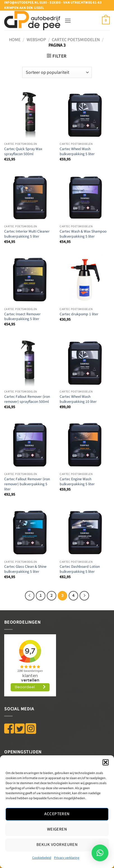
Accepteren (57, 814)
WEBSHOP (36, 40)
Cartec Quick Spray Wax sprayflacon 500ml (23, 151)
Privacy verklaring (67, 858)
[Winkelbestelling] (57, 72)
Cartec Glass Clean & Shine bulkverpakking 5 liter (25, 569)
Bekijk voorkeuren (57, 845)
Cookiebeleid (42, 858)
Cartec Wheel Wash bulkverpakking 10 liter (78, 399)
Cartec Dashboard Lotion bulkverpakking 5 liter (80, 569)
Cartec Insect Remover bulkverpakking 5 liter (22, 317)
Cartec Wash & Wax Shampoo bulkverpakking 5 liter (83, 234)
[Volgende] (84, 596)
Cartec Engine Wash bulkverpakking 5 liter (77, 482)
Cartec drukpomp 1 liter (79, 314)
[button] (106, 762)
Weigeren (57, 829)
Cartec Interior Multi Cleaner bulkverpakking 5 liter (27, 234)
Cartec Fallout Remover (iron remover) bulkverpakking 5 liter (27, 484)
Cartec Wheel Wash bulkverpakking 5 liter (77, 151)
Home (15, 40)
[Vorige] (30, 596)
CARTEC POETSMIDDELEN (76, 40)
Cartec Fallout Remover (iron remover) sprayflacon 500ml (27, 399)
